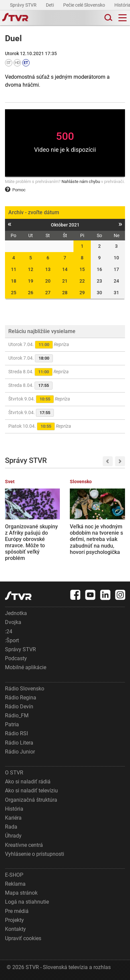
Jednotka (16, 613)
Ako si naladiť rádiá (28, 782)
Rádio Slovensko (25, 689)
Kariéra (13, 818)
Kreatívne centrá (24, 845)
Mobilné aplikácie (26, 667)
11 (14, 269)
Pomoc (15, 190)
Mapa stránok (21, 893)
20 (48, 281)
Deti (50, 5)
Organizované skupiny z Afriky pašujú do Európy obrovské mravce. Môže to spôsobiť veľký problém (31, 542)
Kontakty (15, 929)
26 (31, 293)
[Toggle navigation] (123, 18)
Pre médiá (17, 911)
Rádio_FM (17, 715)
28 (65, 293)
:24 (9, 631)
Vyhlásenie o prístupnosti (35, 854)
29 (82, 293)
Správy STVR (24, 5)
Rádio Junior (20, 752)
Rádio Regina (21, 698)
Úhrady (13, 836)
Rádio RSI (16, 733)
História (14, 809)
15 (82, 269)
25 (14, 293)
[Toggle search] (108, 18)
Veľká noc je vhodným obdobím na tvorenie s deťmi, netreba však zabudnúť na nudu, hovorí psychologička (96, 539)
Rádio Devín (19, 707)
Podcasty (16, 658)
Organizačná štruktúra (31, 800)
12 (31, 269)
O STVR (14, 773)
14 (65, 269)
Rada (11, 827)
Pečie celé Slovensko (85, 5)
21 (65, 281)
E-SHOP (14, 875)
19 (31, 281)
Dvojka (13, 622)
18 (14, 281)
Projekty (14, 920)
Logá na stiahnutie (27, 902)
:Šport (12, 640)
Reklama (15, 884)
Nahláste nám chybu (81, 181)
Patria (12, 724)
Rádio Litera (19, 743)
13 (48, 269)
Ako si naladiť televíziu (31, 791)
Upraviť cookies (23, 938)
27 (48, 293)
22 (82, 281)
